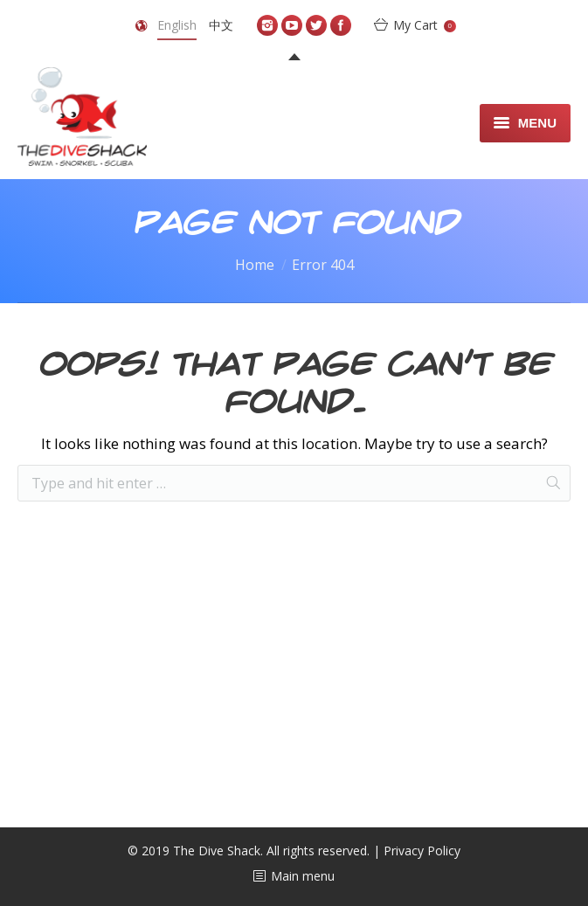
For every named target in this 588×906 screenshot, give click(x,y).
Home (255, 265)
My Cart (425, 25)
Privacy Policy (422, 851)
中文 (221, 25)
